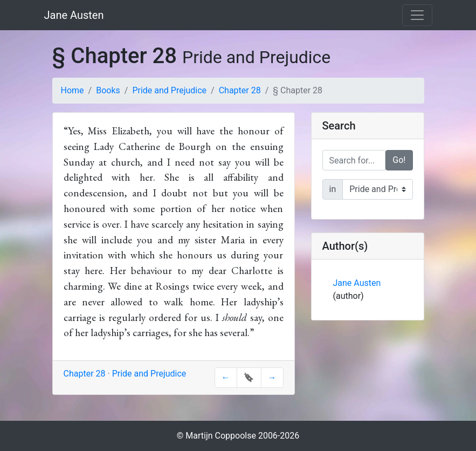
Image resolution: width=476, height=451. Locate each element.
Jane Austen (74, 15)
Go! (399, 160)
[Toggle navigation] (417, 15)
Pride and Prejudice (169, 90)
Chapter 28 (240, 90)
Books (108, 90)
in (333, 189)
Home (73, 90)
